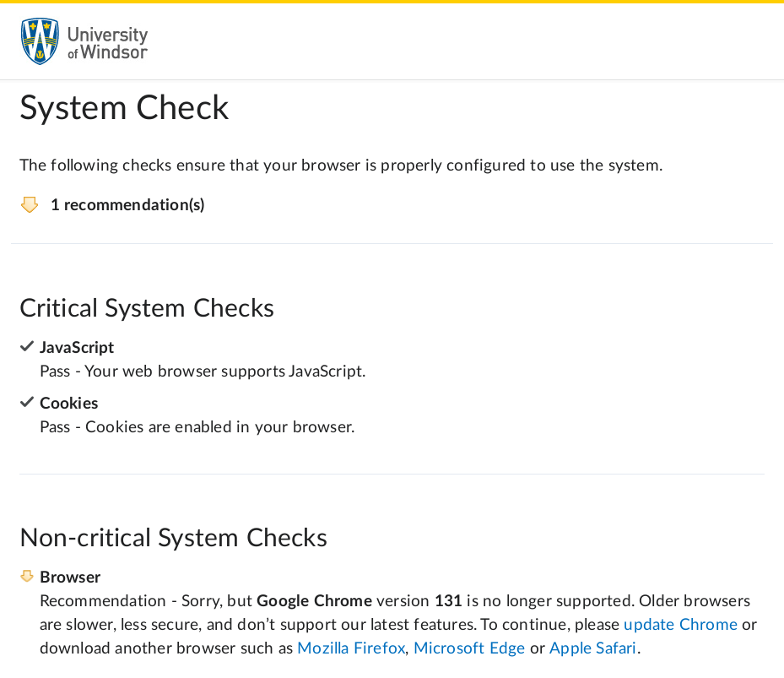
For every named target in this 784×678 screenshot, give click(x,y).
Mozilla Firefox (351, 649)
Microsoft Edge (470, 649)
